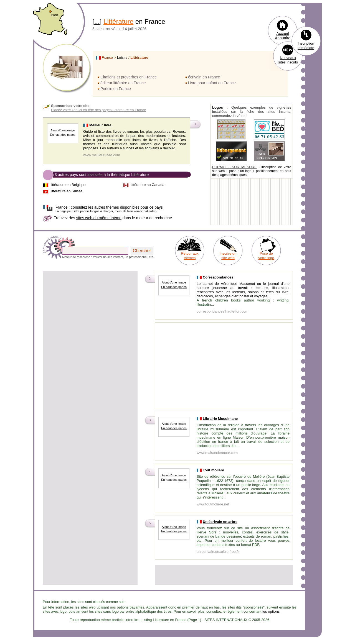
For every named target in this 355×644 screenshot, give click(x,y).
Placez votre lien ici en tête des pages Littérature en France (99, 110)
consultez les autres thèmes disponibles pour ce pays (109, 207)
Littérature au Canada (147, 185)
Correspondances (218, 277)
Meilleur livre (100, 125)
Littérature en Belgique (68, 185)
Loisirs (122, 57)
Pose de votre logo (266, 256)
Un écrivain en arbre (220, 522)
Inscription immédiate (306, 46)
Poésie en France (116, 89)
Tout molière (213, 470)
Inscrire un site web (228, 256)
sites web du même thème (99, 218)
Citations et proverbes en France (129, 77)
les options (271, 611)
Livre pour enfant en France (212, 83)
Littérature (118, 21)
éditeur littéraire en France (123, 83)
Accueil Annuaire (283, 36)
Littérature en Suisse (66, 191)
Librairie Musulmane (220, 419)
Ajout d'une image (63, 130)
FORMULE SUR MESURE (234, 167)
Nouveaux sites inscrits (288, 60)
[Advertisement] (90, 310)
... (97, 21)
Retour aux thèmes (190, 256)
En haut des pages (63, 135)
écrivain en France (204, 77)
